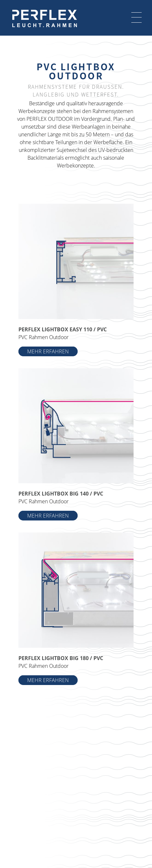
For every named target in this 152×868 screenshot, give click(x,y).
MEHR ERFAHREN (48, 351)
